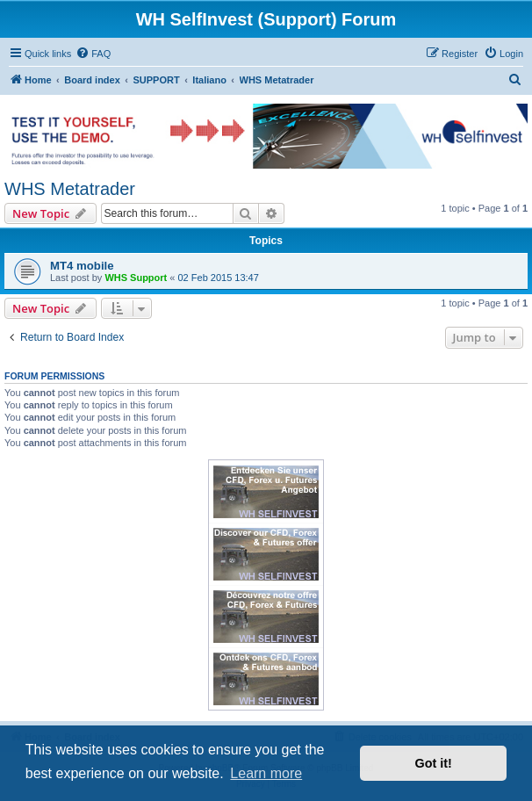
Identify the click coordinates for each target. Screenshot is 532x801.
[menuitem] (93, 54)
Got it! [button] (434, 763)
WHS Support (136, 278)
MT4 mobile (82, 266)
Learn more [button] (266, 773)
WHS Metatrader (70, 189)
